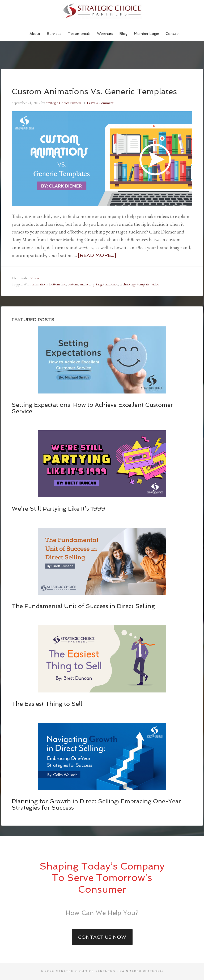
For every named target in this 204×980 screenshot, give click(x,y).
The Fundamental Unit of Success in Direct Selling (83, 606)
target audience (107, 284)
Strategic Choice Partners (102, 11)
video (155, 284)
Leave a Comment (100, 103)
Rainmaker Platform (141, 971)
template (143, 284)
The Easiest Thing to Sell (47, 704)
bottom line (58, 284)
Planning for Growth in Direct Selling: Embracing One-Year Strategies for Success (96, 804)
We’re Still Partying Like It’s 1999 (58, 509)
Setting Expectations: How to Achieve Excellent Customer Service (92, 408)
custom (73, 284)
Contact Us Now (102, 937)
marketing (87, 284)
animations (40, 284)
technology (128, 284)
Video (35, 278)
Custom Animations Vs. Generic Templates (94, 91)
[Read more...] (97, 255)
